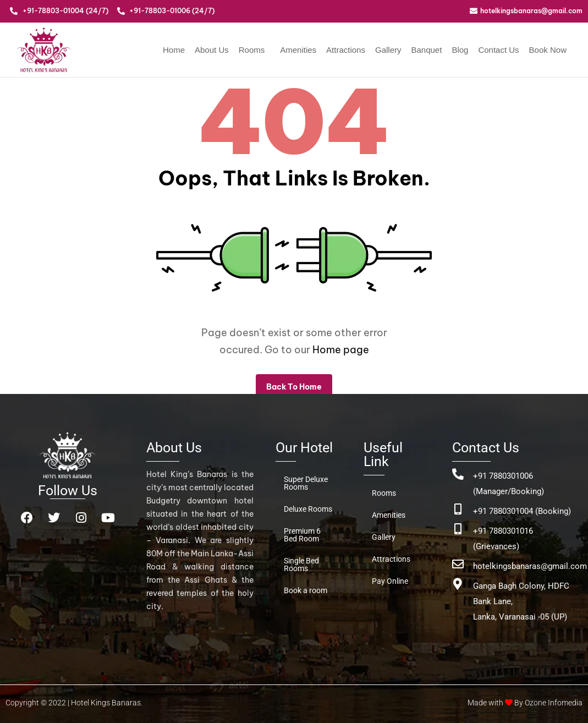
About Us (212, 50)
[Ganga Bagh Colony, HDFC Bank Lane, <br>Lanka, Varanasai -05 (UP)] (458, 584)
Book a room (306, 590)
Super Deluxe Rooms (306, 483)
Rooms (252, 50)
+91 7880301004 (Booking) (522, 511)
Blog (460, 50)
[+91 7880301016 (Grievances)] (458, 529)
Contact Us (498, 50)
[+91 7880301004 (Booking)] (458, 509)
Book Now (548, 50)
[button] (255, 50)
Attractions (346, 50)
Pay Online (390, 581)
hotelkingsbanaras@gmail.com (530, 566)
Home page (341, 350)
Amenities (298, 50)
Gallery (388, 50)
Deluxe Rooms (308, 509)
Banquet (426, 50)
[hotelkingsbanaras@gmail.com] (458, 564)
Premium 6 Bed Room (302, 535)
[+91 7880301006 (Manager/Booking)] (458, 474)
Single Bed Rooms (301, 565)
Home (174, 50)
